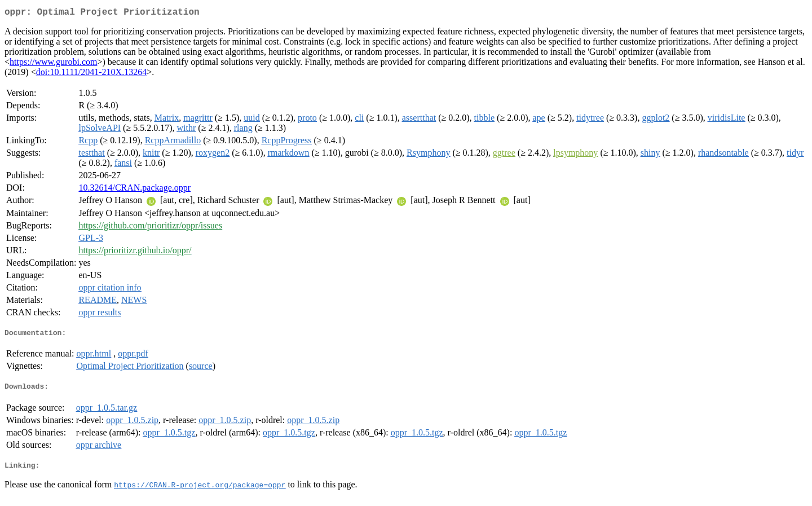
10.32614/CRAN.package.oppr (134, 190)
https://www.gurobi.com (53, 64)
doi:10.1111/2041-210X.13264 (91, 74)
